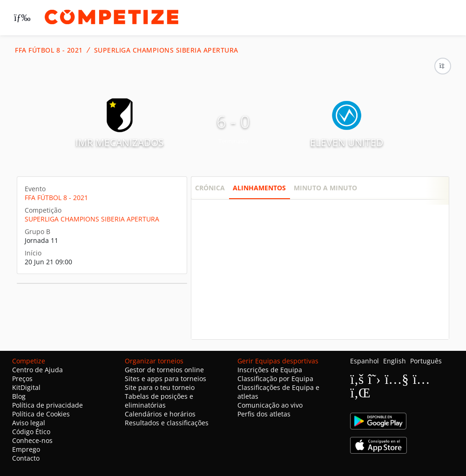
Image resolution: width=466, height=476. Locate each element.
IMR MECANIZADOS (120, 142)
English (395, 361)
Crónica (210, 188)
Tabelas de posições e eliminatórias (159, 401)
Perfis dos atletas (264, 414)
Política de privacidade (47, 405)
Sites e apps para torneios (165, 379)
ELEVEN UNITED (347, 142)
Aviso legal (29, 423)
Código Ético (31, 432)
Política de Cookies (41, 414)
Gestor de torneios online (164, 370)
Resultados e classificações (167, 423)
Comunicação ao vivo (270, 405)
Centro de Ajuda (37, 370)
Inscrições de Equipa (270, 370)
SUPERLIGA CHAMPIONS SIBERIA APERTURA (166, 50)
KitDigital (26, 387)
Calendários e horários (160, 414)
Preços (22, 379)
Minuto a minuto (325, 188)
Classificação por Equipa (275, 379)
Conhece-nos (32, 440)
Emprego (26, 449)
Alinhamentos (259, 188)
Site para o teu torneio (160, 387)
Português (426, 361)
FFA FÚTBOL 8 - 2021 (49, 50)
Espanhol (365, 361)
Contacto (26, 458)
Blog (19, 396)
